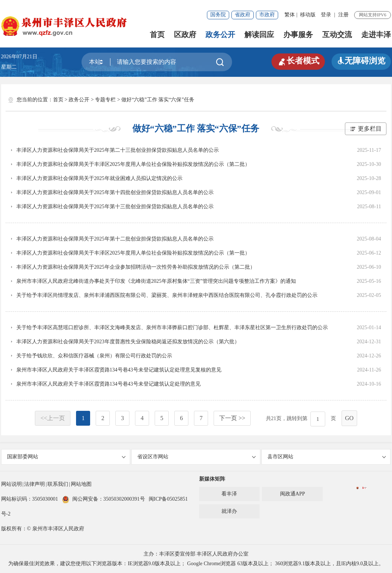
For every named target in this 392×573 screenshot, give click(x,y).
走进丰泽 (376, 35)
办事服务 (298, 35)
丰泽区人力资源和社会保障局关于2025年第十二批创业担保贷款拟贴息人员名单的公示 (115, 239)
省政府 (243, 15)
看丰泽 (229, 494)
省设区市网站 (197, 457)
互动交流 (337, 35)
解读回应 (259, 35)
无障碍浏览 (361, 61)
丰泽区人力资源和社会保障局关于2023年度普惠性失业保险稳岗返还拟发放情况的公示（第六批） (128, 342)
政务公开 (220, 35)
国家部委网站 (66, 457)
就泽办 (229, 511)
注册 (343, 15)
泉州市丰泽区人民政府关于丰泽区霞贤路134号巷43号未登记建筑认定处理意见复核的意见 (119, 370)
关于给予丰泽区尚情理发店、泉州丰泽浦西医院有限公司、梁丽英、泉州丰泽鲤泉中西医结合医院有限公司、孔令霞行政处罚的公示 (167, 295)
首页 (157, 35)
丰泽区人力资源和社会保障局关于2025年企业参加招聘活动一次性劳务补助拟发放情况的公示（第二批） (136, 267)
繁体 (290, 15)
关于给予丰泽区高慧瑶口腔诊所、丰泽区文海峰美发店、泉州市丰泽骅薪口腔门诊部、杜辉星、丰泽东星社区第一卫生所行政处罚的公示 (172, 328)
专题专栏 (105, 100)
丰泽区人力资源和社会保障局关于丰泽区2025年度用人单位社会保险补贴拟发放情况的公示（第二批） (133, 164)
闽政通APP (293, 494)
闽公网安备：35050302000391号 (103, 499)
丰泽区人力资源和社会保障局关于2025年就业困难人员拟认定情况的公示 (99, 178)
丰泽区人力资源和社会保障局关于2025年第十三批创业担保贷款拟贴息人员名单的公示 (115, 207)
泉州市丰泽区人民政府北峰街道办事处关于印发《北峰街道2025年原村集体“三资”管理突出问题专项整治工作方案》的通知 (156, 281)
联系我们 (58, 484)
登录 (326, 15)
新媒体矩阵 (212, 479)
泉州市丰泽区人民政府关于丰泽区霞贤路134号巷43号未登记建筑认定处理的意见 (108, 384)
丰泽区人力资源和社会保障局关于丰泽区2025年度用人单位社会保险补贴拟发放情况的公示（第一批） (133, 253)
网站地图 (81, 484)
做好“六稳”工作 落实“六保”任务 (158, 100)
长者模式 (298, 61)
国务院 (218, 15)
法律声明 (34, 484)
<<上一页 (53, 418)
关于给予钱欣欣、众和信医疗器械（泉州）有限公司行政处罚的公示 (94, 356)
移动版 (308, 15)
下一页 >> (232, 418)
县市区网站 (327, 457)
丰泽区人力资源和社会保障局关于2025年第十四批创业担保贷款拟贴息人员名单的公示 (115, 192)
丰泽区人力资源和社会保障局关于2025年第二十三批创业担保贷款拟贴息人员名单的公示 (118, 150)
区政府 (185, 35)
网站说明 (11, 484)
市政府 (267, 15)
